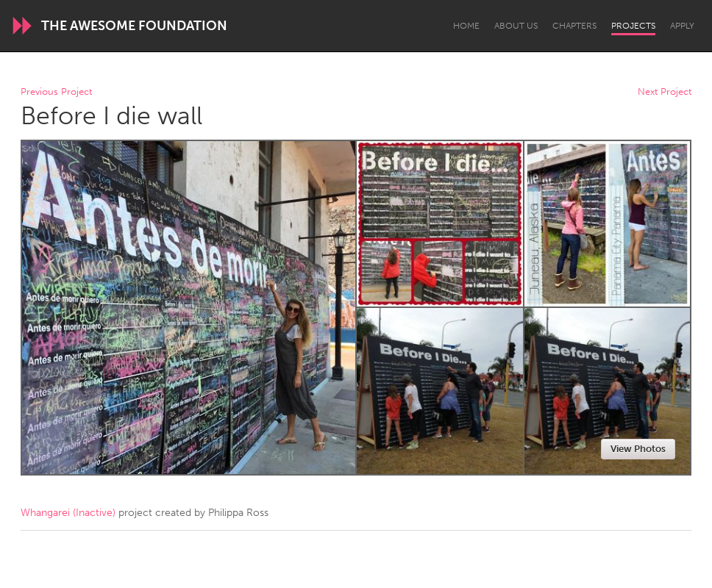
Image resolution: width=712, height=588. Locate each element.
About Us (516, 26)
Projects (633, 26)
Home (466, 26)
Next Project (665, 92)
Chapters (574, 26)
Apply (682, 26)
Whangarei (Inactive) (68, 513)
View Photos (638, 449)
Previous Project (56, 92)
